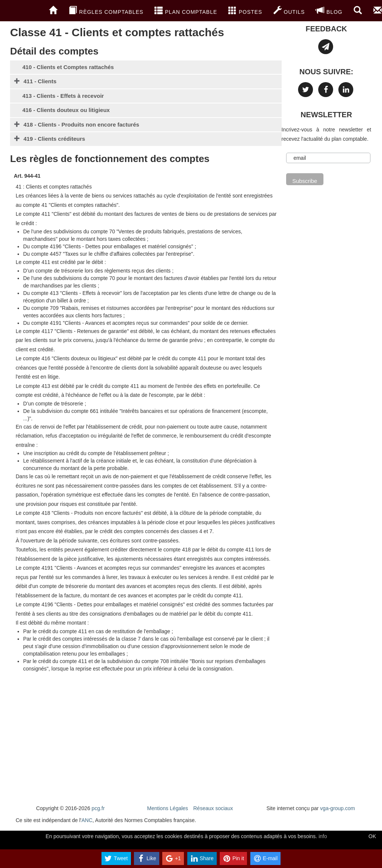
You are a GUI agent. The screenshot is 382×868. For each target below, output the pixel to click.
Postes (245, 10)
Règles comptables (106, 10)
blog (329, 10)
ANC (87, 820)
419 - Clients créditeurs (54, 139)
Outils (289, 10)
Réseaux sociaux (213, 808)
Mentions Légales (167, 808)
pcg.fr (98, 808)
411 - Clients (40, 81)
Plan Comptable (186, 10)
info (323, 836)
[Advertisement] (146, 739)
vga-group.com (337, 808)
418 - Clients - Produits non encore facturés (81, 125)
